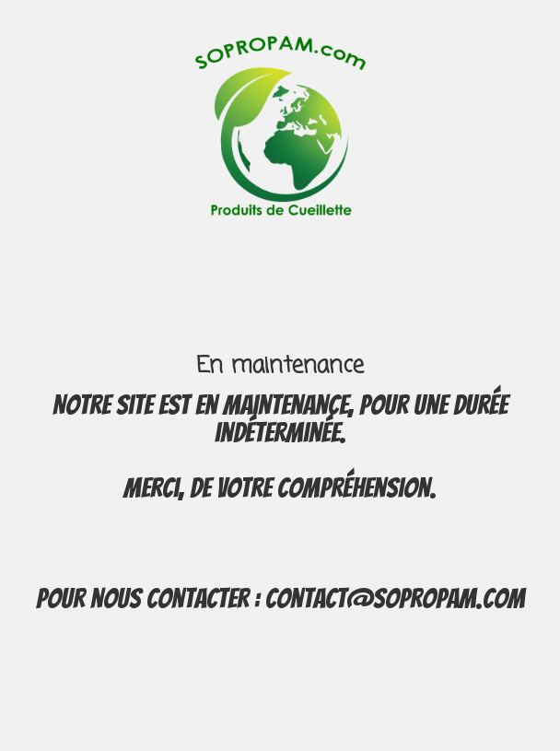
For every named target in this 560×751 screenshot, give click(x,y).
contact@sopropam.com (395, 598)
